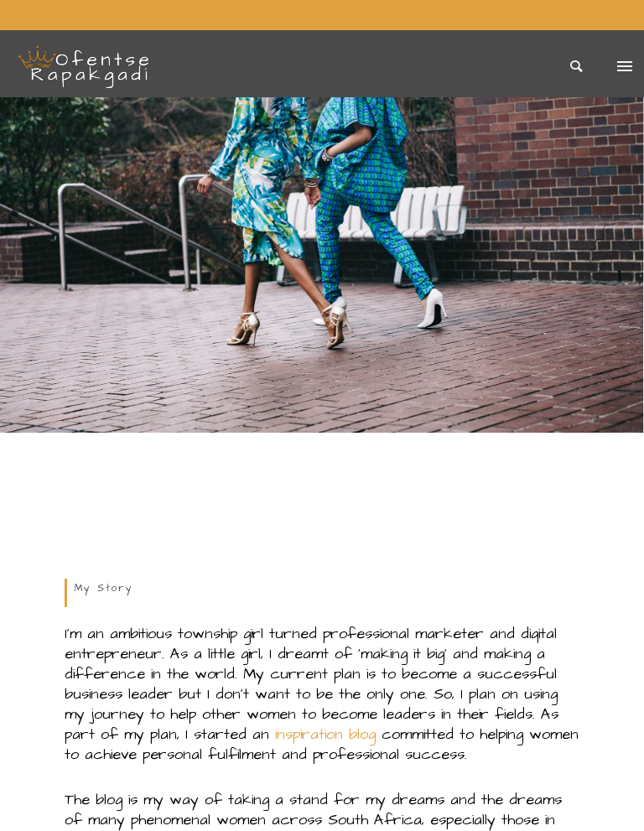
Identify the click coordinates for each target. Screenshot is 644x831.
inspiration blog (325, 734)
